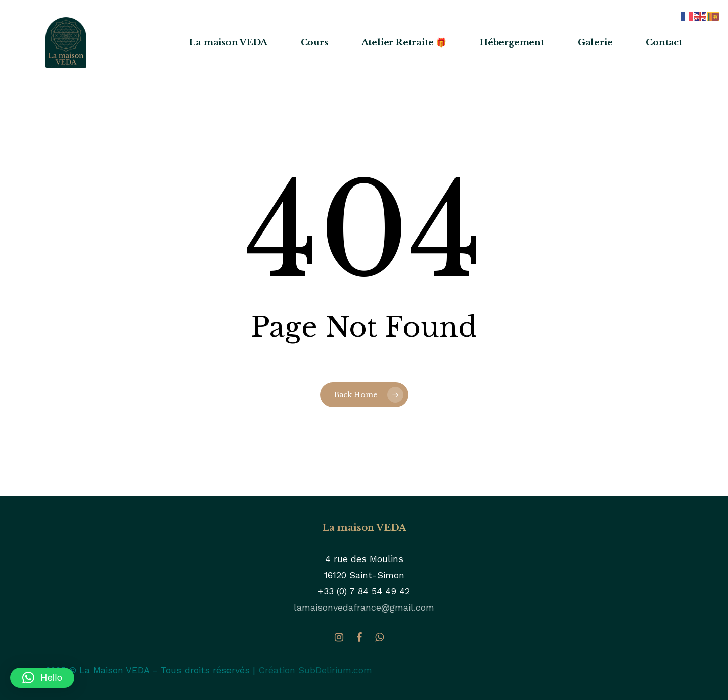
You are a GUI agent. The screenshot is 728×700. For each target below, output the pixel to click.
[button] (42, 678)
